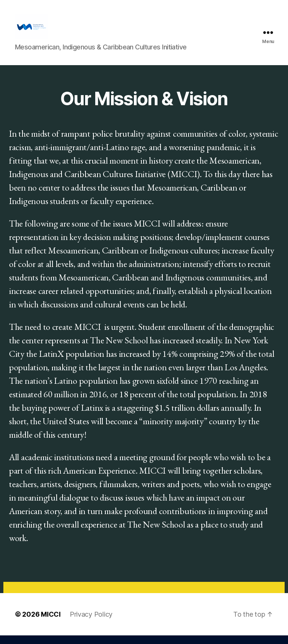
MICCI (51, 623)
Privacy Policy (91, 623)
